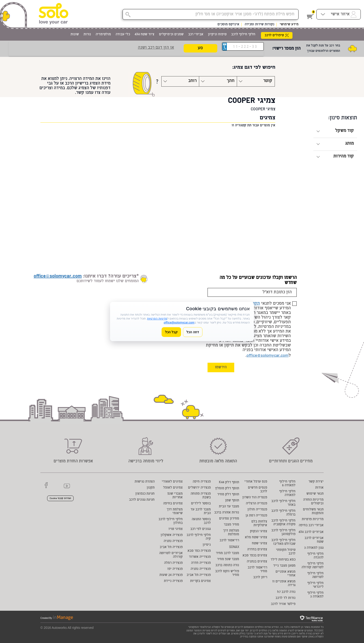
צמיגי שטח (260, 544)
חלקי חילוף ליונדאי (315, 585)
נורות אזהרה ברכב (227, 513)
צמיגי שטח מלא (256, 538)
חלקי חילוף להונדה (315, 556)
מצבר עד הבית (229, 507)
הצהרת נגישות (145, 482)
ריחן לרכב (260, 578)
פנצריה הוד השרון (255, 498)
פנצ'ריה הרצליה (257, 504)
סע (200, 48)
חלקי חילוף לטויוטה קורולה (313, 566)
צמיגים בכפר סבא (255, 556)
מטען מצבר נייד (284, 566)
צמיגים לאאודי (172, 482)
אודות (319, 488)
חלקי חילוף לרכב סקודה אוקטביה (283, 523)
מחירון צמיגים (229, 519)
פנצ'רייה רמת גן (256, 516)
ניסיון (207, 545)
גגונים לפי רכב (201, 529)
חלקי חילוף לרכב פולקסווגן (283, 532)
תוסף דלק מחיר (228, 495)
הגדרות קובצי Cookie (60, 499)
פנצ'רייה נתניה (201, 569)
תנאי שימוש (315, 494)
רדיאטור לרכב (229, 541)
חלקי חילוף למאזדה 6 (287, 484)
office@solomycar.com (268, 356)
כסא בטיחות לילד (283, 560)
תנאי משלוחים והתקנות (313, 512)
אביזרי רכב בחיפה (311, 525)
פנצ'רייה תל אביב (199, 575)
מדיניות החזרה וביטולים (313, 502)
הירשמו (221, 367)
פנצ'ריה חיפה (202, 482)
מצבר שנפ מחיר (228, 559)
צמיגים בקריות (200, 581)
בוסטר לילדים (201, 504)
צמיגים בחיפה (173, 504)
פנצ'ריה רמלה (173, 563)
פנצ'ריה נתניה (173, 541)
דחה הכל (193, 332)
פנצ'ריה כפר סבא (199, 551)
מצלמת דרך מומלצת (231, 533)
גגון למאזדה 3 (314, 548)
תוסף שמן (232, 501)
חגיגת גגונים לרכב (142, 500)
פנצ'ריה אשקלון (172, 535)
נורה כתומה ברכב (227, 565)
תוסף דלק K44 (229, 483)
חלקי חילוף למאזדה (287, 493)
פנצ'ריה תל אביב (171, 547)
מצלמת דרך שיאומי (175, 512)
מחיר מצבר (231, 525)
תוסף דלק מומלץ (227, 489)
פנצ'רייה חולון (257, 510)
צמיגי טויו (176, 529)
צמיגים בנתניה (257, 562)
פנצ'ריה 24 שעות (171, 575)
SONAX (234, 547)
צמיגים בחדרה (257, 550)
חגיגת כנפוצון (145, 494)
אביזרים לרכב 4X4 (311, 532)
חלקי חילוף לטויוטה (315, 575)
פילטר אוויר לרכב (283, 604)
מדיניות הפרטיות (157, 318)
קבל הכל (171, 332)
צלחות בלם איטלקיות (259, 524)
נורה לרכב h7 (286, 592)
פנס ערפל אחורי (256, 482)
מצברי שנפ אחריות (175, 496)
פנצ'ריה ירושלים (199, 488)
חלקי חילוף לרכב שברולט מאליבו (283, 542)
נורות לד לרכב (286, 598)
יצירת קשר (316, 482)
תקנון (151, 488)
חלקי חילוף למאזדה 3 (315, 595)
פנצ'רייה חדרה (201, 563)
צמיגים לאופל (173, 488)
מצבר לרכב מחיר (227, 553)
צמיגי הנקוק (259, 532)
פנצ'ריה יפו (175, 569)
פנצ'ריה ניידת (173, 581)
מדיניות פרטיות (313, 519)
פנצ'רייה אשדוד (200, 557)
